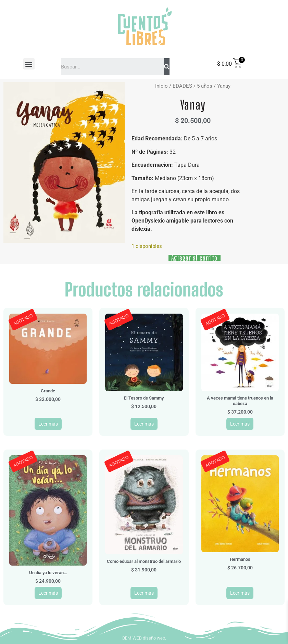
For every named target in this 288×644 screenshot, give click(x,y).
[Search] (167, 67)
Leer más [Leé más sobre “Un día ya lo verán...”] (48, 593)
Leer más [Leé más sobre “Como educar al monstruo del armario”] (144, 593)
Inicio (161, 86)
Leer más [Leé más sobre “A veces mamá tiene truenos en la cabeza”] (240, 424)
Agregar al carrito (195, 258)
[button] (29, 64)
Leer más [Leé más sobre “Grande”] (48, 424)
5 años (205, 86)
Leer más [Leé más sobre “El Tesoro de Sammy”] (144, 424)
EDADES (182, 86)
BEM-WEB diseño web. (144, 638)
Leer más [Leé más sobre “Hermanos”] (240, 593)
